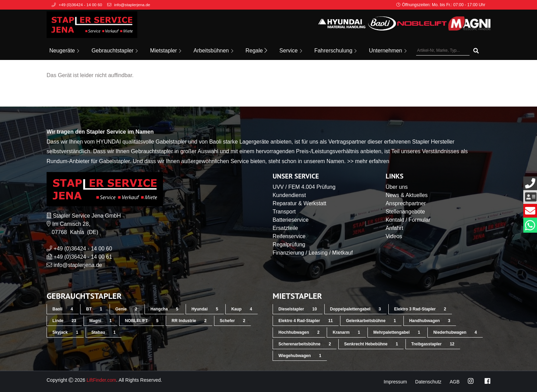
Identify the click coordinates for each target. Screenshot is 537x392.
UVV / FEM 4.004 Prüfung (304, 187)
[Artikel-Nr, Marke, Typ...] (443, 51)
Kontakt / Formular (408, 220)
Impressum (394, 382)
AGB (454, 382)
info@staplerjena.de (78, 265)
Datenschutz (428, 382)
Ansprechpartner (406, 203)
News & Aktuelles (407, 195)
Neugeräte (64, 51)
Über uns (397, 187)
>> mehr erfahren (369, 161)
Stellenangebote (405, 212)
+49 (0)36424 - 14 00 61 (83, 257)
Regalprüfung (289, 244)
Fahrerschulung (336, 51)
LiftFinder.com (102, 380)
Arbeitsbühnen (213, 51)
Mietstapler (166, 51)
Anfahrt (395, 228)
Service (291, 51)
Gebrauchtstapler (115, 51)
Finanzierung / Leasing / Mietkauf (313, 253)
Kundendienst (289, 195)
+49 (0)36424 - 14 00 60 (83, 249)
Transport (284, 212)
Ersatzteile (285, 228)
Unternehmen (388, 51)
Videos (394, 236)
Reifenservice (289, 236)
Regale (256, 51)
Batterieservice (291, 220)
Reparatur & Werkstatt (300, 203)
